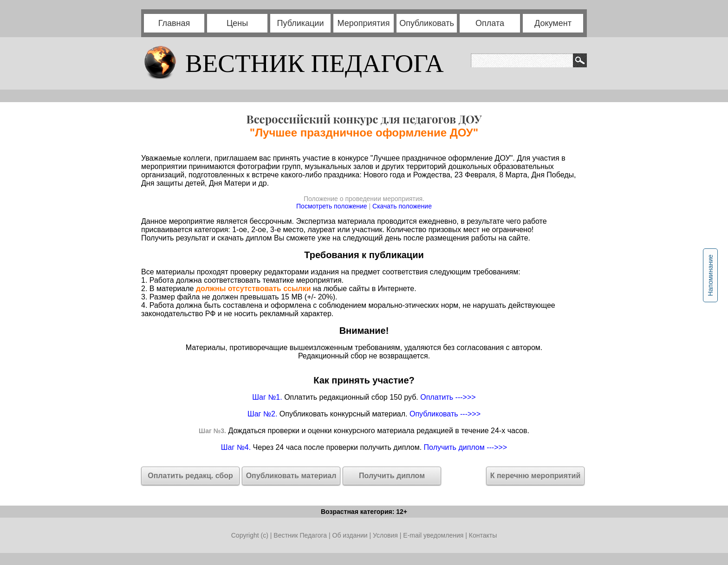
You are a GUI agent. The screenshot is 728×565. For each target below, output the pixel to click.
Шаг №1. (267, 397)
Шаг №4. (236, 447)
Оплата (490, 23)
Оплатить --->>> (448, 397)
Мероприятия (364, 23)
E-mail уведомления (433, 535)
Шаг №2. (262, 414)
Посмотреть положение (332, 206)
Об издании (350, 535)
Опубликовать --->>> (445, 414)
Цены (237, 23)
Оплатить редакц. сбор (190, 476)
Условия (386, 535)
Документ (553, 23)
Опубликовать (427, 23)
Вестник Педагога (301, 535)
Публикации (301, 23)
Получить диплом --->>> (466, 447)
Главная (174, 23)
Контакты (483, 535)
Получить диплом (392, 476)
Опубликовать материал (291, 476)
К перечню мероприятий (536, 476)
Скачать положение (402, 206)
